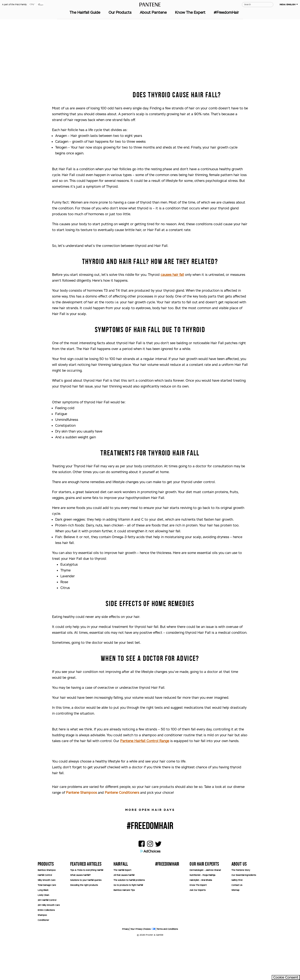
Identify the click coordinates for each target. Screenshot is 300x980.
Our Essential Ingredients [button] (244, 914)
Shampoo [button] (42, 954)
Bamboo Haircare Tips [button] (124, 929)
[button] (32, 6)
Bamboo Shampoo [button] (47, 909)
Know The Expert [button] (198, 924)
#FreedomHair (226, 12)
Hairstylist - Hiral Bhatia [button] (201, 919)
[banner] (266, 955)
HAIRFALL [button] (121, 903)
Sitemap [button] (235, 929)
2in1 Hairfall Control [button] (47, 939)
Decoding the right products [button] (84, 924)
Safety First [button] (237, 919)
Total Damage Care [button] (47, 924)
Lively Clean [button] (43, 934)
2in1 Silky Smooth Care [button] (49, 944)
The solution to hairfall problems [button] (129, 919)
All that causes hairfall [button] (124, 914)
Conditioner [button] (43, 959)
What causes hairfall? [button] (80, 914)
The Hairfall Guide (85, 12)
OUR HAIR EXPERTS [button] (204, 903)
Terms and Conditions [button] (167, 968)
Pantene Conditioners (122, 832)
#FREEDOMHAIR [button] (167, 903)
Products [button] (46, 903)
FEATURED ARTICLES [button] (86, 903)
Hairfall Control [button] (45, 914)
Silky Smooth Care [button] (47, 919)
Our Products (120, 12)
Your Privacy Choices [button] (143, 968)
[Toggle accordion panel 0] (49, 903)
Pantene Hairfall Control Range (145, 780)
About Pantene (153, 12)
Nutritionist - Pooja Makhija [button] (202, 914)
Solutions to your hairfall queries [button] (86, 919)
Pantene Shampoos (81, 832)
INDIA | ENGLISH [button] (289, 4)
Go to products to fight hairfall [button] (128, 924)
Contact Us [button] (237, 924)
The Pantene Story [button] (241, 909)
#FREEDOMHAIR (150, 865)
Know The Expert (190, 12)
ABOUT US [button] (239, 903)
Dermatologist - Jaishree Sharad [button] (205, 909)
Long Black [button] (43, 929)
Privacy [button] (126, 968)
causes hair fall (172, 314)
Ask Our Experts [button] (198, 929)
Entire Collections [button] (46, 949)
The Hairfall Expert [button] (122, 909)
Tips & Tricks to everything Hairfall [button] (87, 909)
